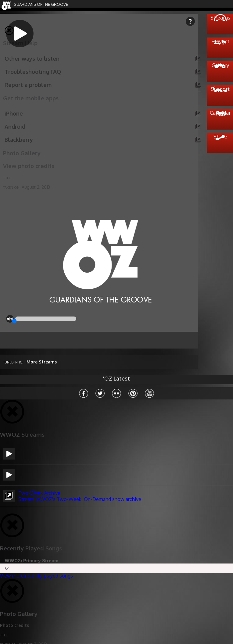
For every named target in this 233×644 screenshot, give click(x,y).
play (27, 41)
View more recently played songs (36, 576)
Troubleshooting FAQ (33, 72)
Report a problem (28, 85)
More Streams (42, 362)
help (190, 21)
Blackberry (19, 140)
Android (15, 127)
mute (10, 319)
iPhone (14, 113)
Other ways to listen (32, 59)
